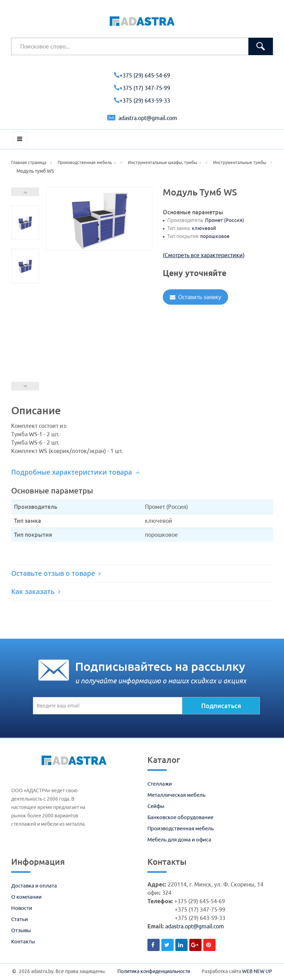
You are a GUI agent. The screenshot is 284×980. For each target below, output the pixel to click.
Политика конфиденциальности (154, 971)
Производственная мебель (181, 828)
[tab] (142, 472)
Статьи (20, 919)
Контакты (23, 941)
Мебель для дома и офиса (179, 840)
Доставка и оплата (34, 886)
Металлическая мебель (176, 795)
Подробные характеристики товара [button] (75, 472)
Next (25, 192)
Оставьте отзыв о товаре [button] (56, 573)
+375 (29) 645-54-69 (142, 75)
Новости (22, 908)
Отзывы (21, 930)
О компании (26, 897)
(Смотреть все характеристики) (204, 255)
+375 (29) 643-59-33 (142, 101)
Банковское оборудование (180, 817)
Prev (25, 386)
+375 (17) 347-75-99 (142, 88)
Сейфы (156, 806)
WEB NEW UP (257, 971)
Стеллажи (160, 784)
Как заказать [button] (36, 592)
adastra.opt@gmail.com (142, 118)
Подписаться (221, 706)
